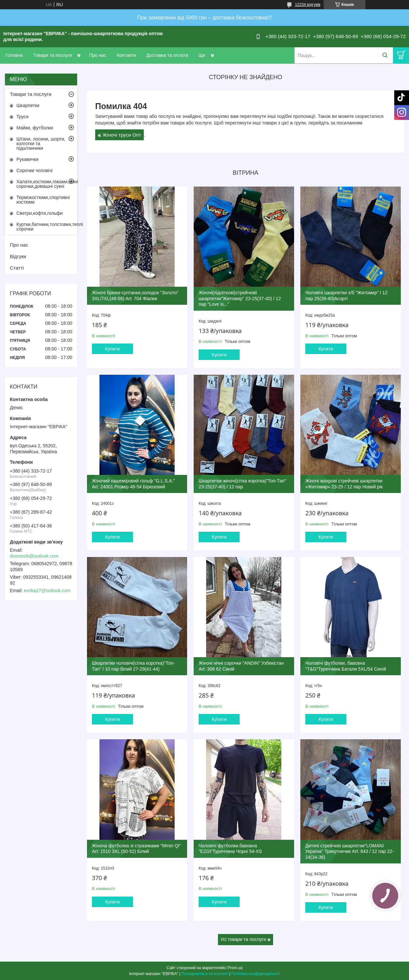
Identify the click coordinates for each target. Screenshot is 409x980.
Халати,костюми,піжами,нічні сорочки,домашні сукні (47, 184)
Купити (112, 349)
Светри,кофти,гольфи (40, 213)
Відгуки (18, 256)
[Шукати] (385, 55)
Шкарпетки (28, 105)
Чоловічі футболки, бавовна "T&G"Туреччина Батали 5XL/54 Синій (346, 666)
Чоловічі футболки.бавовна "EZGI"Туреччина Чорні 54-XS (230, 849)
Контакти (126, 55)
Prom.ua (235, 968)
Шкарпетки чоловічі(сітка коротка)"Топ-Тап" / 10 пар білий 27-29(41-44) (133, 666)
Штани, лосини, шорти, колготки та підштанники (41, 144)
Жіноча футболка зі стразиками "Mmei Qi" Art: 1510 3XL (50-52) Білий (136, 849)
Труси (22, 117)
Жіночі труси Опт (122, 135)
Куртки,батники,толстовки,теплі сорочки (47, 227)
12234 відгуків (308, 5)
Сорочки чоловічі (34, 170)
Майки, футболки (35, 128)
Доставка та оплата (167, 55)
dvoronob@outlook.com (34, 556)
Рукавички (27, 159)
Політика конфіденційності (256, 974)
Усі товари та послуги (243, 939)
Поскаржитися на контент (205, 974)
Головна (14, 55)
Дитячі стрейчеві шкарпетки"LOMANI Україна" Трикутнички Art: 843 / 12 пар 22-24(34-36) (349, 851)
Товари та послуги (53, 55)
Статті (17, 268)
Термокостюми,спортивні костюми (43, 200)
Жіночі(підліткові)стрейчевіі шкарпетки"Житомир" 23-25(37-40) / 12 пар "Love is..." (240, 298)
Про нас (97, 55)
